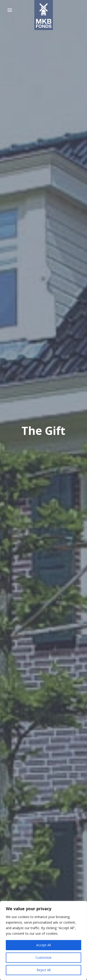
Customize (43, 957)
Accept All (43, 945)
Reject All (44, 970)
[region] (43, 940)
